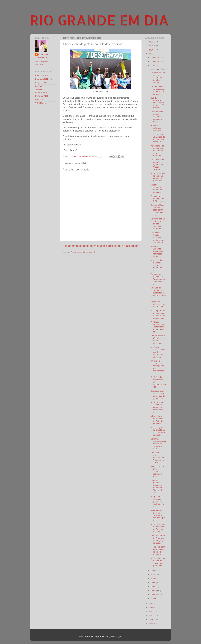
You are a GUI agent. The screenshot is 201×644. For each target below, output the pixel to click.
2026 (151, 42)
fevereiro (155, 595)
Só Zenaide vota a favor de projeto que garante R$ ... (158, 562)
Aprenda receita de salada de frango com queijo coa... (158, 177)
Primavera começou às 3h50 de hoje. (158, 198)
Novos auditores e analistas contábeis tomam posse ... (158, 265)
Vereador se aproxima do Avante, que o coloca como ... (158, 279)
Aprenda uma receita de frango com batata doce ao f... (157, 407)
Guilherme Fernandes (43, 56)
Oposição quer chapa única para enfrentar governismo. (158, 395)
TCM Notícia (41, 103)
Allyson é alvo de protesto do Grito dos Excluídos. (157, 420)
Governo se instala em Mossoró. (156, 128)
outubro (155, 65)
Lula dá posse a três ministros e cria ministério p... (158, 339)
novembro (156, 61)
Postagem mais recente (78, 246)
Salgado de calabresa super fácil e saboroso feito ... (158, 293)
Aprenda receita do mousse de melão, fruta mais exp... (158, 528)
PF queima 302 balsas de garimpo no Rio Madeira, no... (157, 502)
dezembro (156, 57)
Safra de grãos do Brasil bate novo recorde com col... (158, 431)
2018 (151, 620)
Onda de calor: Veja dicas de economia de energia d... (158, 138)
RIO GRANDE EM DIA (99, 20)
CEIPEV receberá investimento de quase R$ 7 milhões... (157, 103)
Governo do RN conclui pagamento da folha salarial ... (158, 78)
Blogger (119, 636)
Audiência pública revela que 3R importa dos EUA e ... (158, 352)
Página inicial (101, 246)
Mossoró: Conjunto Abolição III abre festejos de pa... (157, 251)
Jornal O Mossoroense (41, 91)
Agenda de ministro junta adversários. (158, 304)
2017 (151, 624)
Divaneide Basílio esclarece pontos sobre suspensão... (157, 238)
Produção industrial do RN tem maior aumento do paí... (158, 327)
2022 (151, 604)
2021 (151, 608)
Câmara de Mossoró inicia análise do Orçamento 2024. (158, 444)
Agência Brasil (42, 75)
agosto (154, 571)
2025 (151, 46)
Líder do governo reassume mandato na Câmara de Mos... (157, 486)
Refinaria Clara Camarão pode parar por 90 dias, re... (157, 210)
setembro (156, 69)
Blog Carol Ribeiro (44, 79)
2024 (151, 50)
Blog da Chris (41, 83)
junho (154, 579)
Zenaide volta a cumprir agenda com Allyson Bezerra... (157, 165)
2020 (151, 612)
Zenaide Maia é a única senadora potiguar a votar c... (157, 117)
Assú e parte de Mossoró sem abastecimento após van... (158, 314)
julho (153, 575)
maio (154, 583)
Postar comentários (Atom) (83, 252)
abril (153, 587)
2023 (151, 54)
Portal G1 (40, 100)
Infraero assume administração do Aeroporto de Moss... (158, 90)
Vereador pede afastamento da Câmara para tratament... (157, 151)
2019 (151, 616)
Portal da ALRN (42, 96)
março (154, 591)
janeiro (154, 599)
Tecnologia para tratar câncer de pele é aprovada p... (158, 551)
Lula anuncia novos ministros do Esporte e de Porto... (157, 458)
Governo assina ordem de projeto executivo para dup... (158, 224)
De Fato (39, 86)
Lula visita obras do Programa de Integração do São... (158, 539)
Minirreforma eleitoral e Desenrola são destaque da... (158, 515)
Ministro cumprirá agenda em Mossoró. (157, 189)
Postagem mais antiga (124, 246)
